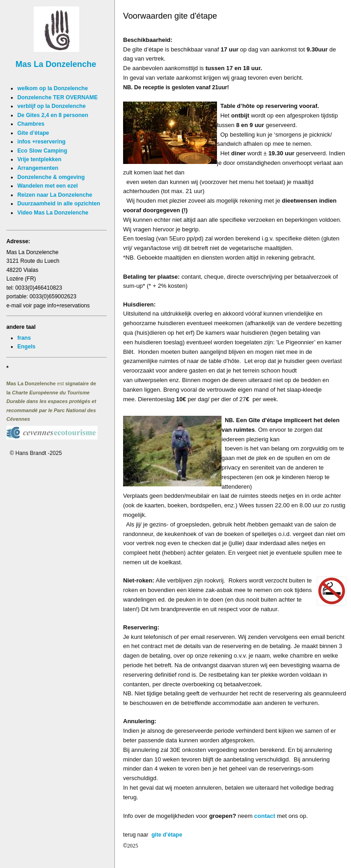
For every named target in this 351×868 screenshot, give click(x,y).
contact (265, 816)
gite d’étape (166, 835)
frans (24, 338)
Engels (26, 347)
